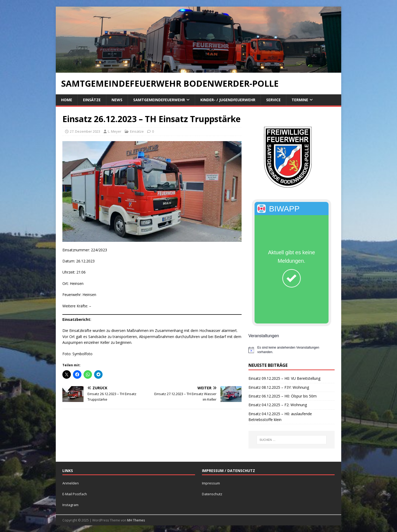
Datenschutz (212, 494)
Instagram (70, 505)
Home (67, 100)
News (117, 100)
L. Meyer (115, 131)
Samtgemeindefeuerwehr (159, 100)
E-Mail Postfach (75, 494)
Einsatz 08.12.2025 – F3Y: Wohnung (279, 387)
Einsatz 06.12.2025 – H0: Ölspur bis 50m (283, 396)
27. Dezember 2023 (85, 131)
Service (273, 100)
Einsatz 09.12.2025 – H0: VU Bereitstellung (284, 378)
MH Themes (136, 520)
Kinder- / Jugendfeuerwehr (228, 100)
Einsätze (92, 100)
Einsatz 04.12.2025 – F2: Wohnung (278, 405)
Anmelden (71, 483)
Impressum (211, 483)
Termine (300, 100)
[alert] (292, 350)
